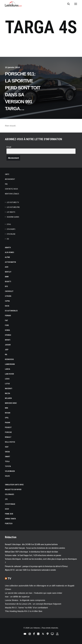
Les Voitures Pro (13, 207)
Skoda (7, 452)
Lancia (8, 369)
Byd (6, 286)
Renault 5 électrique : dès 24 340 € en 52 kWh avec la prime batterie (31, 544)
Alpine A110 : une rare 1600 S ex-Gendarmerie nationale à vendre (30, 570)
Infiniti (8, 340)
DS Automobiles (11, 311)
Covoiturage (10, 504)
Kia (6, 355)
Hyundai (8, 335)
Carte (7, 174)
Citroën (8, 296)
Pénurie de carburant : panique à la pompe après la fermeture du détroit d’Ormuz (36, 566)
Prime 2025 (9, 514)
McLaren (8, 398)
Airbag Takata (10, 519)
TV (10, 578)
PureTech (9, 524)
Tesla (7, 461)
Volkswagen (10, 471)
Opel (7, 418)
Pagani (8, 423)
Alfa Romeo (10, 252)
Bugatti (8, 282)
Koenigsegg (9, 359)
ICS (8, 239)
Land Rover (9, 374)
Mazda (8, 393)
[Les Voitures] (13, 4)
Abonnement (10, 179)
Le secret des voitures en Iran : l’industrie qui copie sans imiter (34, 593)
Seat (7, 447)
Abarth (8, 248)
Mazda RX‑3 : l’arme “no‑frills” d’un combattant (26, 608)
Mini (6, 408)
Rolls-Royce (10, 442)
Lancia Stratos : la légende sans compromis (25, 600)
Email (9, 147)
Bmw (7, 277)
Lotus (7, 384)
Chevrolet (9, 291)
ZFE (6, 499)
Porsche (8, 432)
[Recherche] (67, 4)
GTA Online (11, 234)
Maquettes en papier (13, 490)
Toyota (8, 466)
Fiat (6, 320)
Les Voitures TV (13, 202)
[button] (76, 4)
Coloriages (10, 494)
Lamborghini (10, 364)
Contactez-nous (11, 189)
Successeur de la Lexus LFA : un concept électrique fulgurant (33, 604)
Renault (8, 437)
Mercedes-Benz (11, 403)
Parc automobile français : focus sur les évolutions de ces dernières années (35, 548)
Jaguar (8, 345)
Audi (7, 267)
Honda (7, 330)
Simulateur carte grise (14, 485)
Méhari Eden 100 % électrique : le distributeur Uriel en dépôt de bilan (31, 552)
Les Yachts (11, 212)
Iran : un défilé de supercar (17, 597)
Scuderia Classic (13, 217)
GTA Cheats (11, 229)
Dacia (7, 306)
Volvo (7, 476)
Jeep (7, 350)
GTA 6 (9, 224)
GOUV (7, 509)
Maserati (9, 389)
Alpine (7, 257)
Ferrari (8, 316)
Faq (6, 184)
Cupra (7, 301)
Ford (7, 325)
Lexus (7, 379)
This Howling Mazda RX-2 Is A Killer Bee (24, 611)
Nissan (8, 413)
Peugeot (8, 427)
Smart (8, 457)
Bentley (8, 272)
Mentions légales (12, 194)
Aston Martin (10, 262)
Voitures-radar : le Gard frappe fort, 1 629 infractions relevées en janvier (33, 555)
